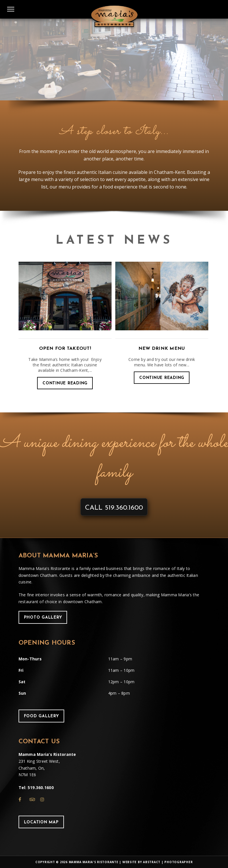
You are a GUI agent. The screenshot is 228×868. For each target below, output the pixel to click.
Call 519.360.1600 (114, 508)
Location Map (41, 822)
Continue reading (65, 383)
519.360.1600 (41, 787)
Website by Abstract (141, 862)
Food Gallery (42, 716)
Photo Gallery (43, 618)
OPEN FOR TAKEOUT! (65, 349)
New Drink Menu (162, 349)
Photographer (178, 862)
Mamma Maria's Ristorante (94, 862)
